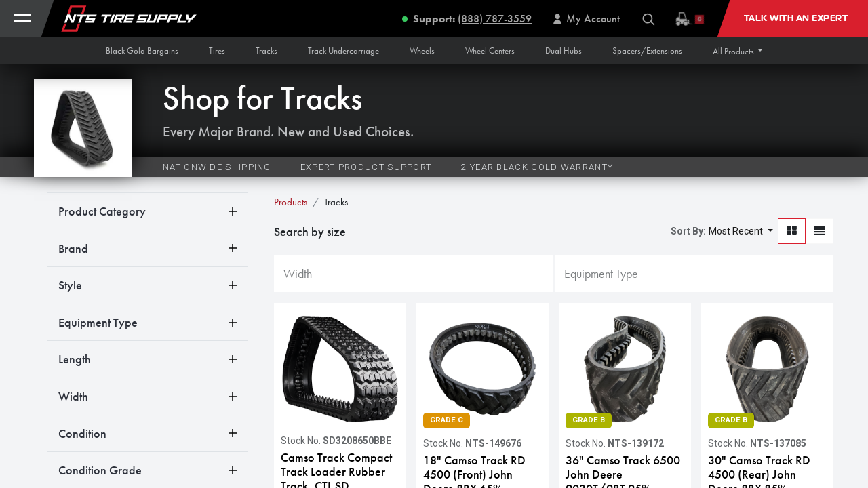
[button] (737, 51)
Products (291, 202)
